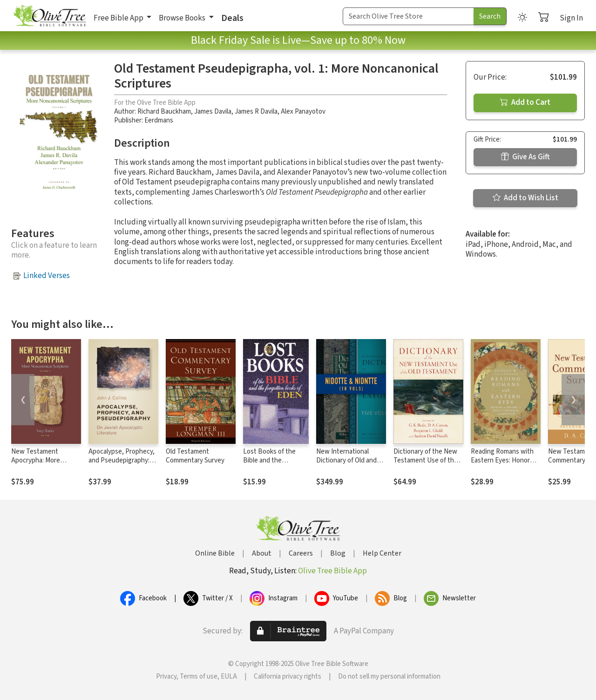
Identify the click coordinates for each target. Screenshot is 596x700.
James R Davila (256, 112)
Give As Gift (525, 157)
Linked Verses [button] (47, 276)
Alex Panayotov (303, 112)
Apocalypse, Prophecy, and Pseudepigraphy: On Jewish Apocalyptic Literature (122, 465)
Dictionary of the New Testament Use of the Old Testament (426, 460)
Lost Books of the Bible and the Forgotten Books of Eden (272, 465)
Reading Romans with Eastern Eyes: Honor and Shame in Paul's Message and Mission (502, 465)
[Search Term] (408, 16)
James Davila (213, 112)
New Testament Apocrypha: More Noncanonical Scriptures (36, 465)
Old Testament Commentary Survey (195, 456)
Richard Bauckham (164, 112)
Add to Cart (525, 102)
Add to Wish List (525, 198)
